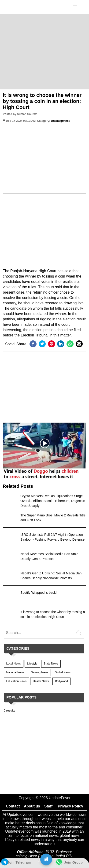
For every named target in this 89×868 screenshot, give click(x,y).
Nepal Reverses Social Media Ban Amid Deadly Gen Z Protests (49, 556)
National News (15, 672)
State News (51, 664)
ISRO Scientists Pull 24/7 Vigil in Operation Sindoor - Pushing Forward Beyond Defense (52, 537)
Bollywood (61, 681)
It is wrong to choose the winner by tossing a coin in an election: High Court (42, 101)
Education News (17, 681)
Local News (14, 664)
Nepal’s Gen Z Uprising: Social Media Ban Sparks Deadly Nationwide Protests (51, 576)
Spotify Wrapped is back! (39, 593)
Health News (41, 681)
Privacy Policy (71, 806)
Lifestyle (32, 664)
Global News (63, 672)
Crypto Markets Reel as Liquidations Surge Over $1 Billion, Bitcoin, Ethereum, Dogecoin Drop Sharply (53, 501)
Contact (13, 806)
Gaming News (39, 672)
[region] (44, 51)
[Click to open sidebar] (75, 7)
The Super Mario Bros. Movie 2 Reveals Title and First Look (53, 518)
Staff (48, 806)
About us (32, 806)
